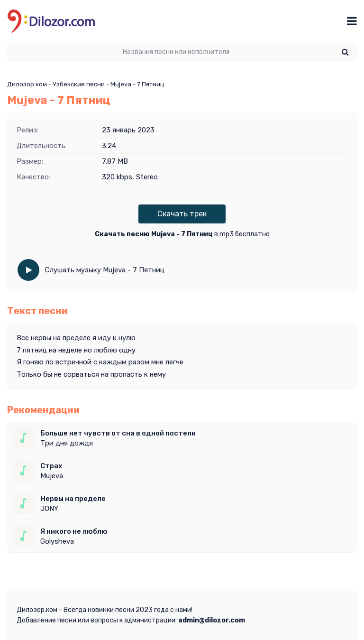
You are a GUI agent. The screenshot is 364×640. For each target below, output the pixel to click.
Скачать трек (182, 214)
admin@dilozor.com (212, 620)
